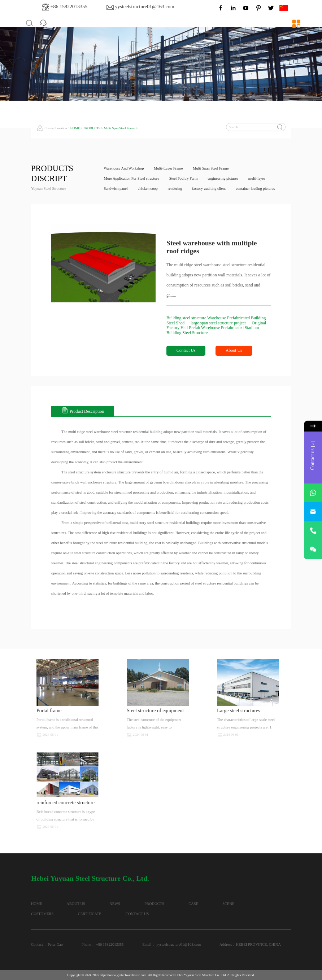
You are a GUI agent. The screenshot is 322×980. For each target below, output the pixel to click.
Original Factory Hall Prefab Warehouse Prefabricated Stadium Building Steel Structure (217, 328)
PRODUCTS (92, 128)
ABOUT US (77, 904)
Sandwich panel (116, 189)
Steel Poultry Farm (184, 178)
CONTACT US (140, 914)
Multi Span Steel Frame (120, 128)
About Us (234, 351)
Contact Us (186, 351)
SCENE (233, 904)
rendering (175, 189)
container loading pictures (256, 189)
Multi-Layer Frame (169, 168)
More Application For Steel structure (132, 178)
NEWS (117, 904)
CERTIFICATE (91, 914)
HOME (75, 128)
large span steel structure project (219, 323)
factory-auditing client (210, 189)
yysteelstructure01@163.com (144, 7)
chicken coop (148, 189)
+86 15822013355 (69, 7)
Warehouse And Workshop (124, 168)
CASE (198, 904)
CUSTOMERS (42, 914)
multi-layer (258, 178)
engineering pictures (224, 178)
